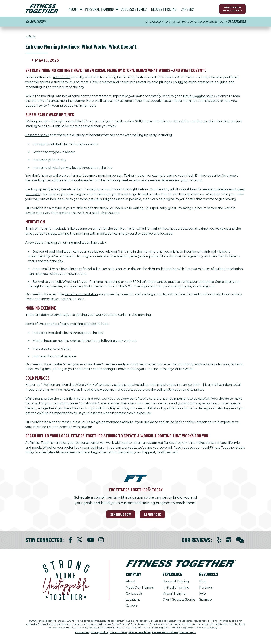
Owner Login (188, 632)
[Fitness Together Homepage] (42, 9)
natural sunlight (101, 199)
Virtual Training (174, 593)
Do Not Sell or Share (165, 632)
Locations (133, 600)
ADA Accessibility (140, 632)
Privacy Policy (100, 632)
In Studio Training (176, 587)
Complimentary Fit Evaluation (232, 9)
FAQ (202, 593)
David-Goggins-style (198, 96)
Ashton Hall (62, 77)
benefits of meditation (81, 294)
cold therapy (124, 385)
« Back (30, 36)
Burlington (35, 21)
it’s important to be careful (189, 399)
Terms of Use (118, 632)
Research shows (37, 135)
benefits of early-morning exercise (70, 324)
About (131, 581)
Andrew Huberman (102, 390)
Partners (206, 587)
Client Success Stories (179, 600)
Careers (132, 606)
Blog (203, 581)
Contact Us (134, 593)
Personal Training (176, 581)
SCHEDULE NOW (121, 514)
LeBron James (167, 390)
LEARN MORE (152, 514)
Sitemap (206, 600)
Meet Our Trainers (140, 587)
